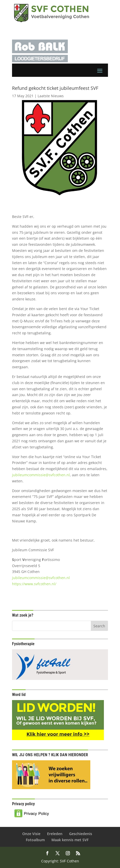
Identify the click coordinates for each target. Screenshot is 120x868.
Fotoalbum (35, 840)
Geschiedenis (81, 834)
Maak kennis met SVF (70, 840)
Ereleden (55, 834)
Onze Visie (31, 834)
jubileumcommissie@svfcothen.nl (41, 475)
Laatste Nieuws (51, 96)
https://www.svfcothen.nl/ (34, 584)
